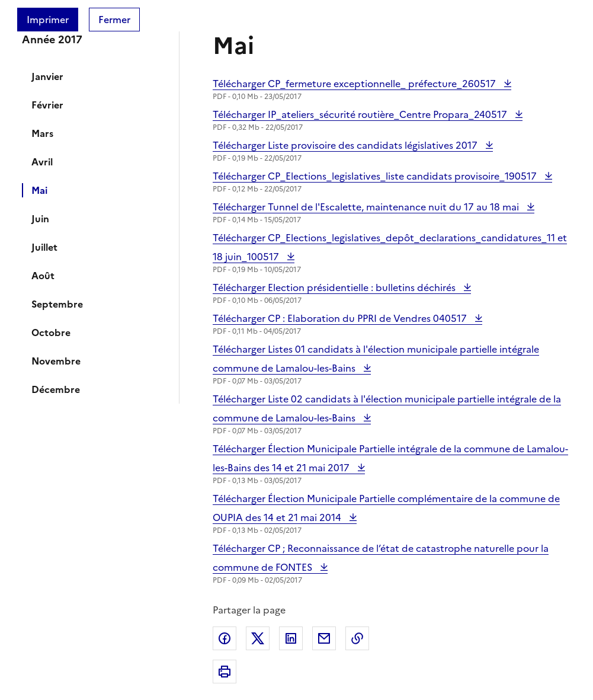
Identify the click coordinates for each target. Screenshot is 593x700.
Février (47, 105)
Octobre (51, 333)
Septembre (57, 304)
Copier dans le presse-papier (357, 638)
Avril (42, 162)
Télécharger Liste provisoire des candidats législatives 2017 (346, 145)
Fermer (114, 20)
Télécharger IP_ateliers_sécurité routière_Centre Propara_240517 (361, 114)
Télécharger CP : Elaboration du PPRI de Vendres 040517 (341, 318)
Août (43, 276)
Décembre (56, 389)
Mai (39, 190)
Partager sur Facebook (225, 638)
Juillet (44, 247)
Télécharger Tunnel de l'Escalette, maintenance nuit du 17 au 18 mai (367, 207)
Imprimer (48, 20)
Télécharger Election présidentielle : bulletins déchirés (335, 287)
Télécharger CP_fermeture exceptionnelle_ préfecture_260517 (355, 84)
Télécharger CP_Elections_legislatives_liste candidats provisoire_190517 (376, 176)
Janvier (47, 76)
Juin (40, 219)
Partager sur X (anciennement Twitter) (258, 638)
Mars (42, 133)
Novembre (56, 361)
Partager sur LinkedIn (291, 638)
